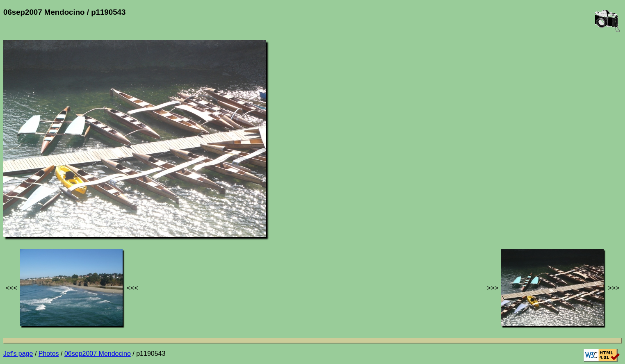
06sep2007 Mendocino (98, 354)
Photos (49, 354)
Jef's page (18, 354)
